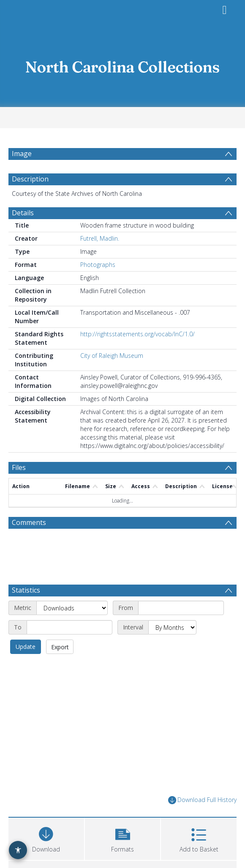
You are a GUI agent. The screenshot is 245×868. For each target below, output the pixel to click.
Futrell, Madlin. (100, 243)
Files (19, 472)
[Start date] (181, 613)
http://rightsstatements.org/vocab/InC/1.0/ (137, 339)
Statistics (26, 595)
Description (30, 184)
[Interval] (172, 632)
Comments (29, 527)
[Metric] (72, 613)
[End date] (69, 632)
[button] (123, 842)
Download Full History (202, 805)
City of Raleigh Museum (112, 360)
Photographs (98, 269)
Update (26, 651)
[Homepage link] (122, 65)
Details (23, 217)
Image (22, 154)
